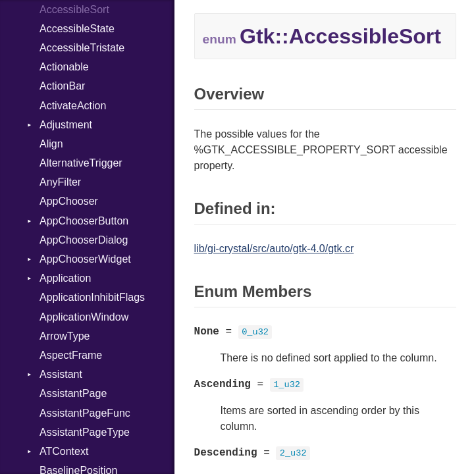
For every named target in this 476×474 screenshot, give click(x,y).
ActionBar (62, 86)
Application (65, 278)
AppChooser (69, 201)
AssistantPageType (85, 432)
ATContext (64, 451)
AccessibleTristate (82, 48)
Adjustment (66, 125)
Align (51, 144)
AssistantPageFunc (85, 413)
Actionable (64, 67)
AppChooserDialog (84, 240)
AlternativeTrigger (81, 163)
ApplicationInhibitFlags (92, 297)
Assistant (61, 374)
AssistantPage (73, 393)
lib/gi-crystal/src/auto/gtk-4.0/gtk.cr (274, 249)
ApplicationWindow (84, 317)
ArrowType (65, 336)
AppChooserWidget (85, 259)
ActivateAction (73, 106)
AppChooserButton (84, 221)
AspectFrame (71, 355)
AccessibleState (77, 29)
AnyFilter (60, 182)
